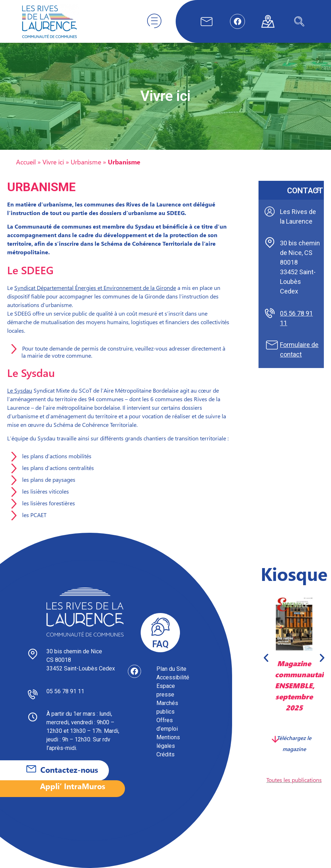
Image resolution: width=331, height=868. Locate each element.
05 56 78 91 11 (65, 691)
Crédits (165, 754)
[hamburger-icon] (154, 21)
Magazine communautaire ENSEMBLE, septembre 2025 (303, 685)
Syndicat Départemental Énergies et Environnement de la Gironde (95, 288)
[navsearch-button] (299, 21)
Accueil (26, 162)
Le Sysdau (20, 390)
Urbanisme (86, 162)
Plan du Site (171, 669)
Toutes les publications (294, 780)
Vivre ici (53, 162)
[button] (266, 658)
